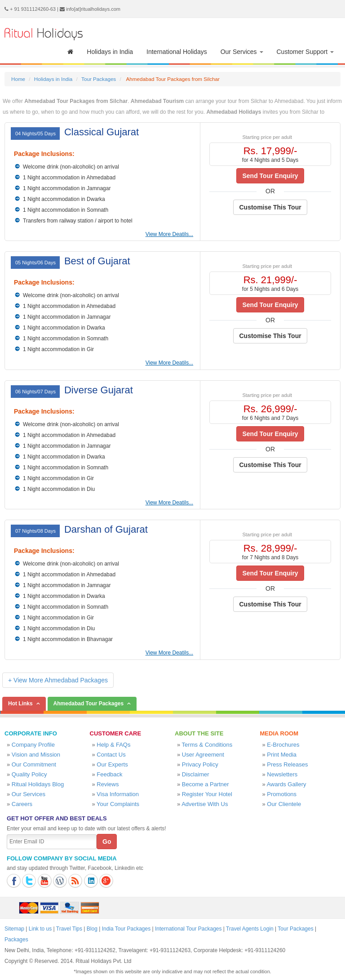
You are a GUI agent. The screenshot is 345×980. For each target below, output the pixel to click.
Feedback (109, 774)
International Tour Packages (188, 929)
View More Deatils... (169, 234)
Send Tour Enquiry (270, 176)
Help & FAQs (113, 745)
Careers (22, 804)
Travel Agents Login (250, 929)
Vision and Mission (36, 755)
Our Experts (112, 764)
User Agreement (203, 755)
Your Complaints (118, 804)
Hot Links (20, 704)
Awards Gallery (287, 784)
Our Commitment (34, 764)
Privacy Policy (200, 764)
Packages (16, 940)
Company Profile (33, 745)
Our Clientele (284, 804)
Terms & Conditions (207, 745)
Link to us (40, 929)
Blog (92, 929)
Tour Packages (99, 79)
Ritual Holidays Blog (38, 784)
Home (18, 79)
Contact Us (111, 755)
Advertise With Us (205, 804)
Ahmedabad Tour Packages (89, 704)
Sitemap (14, 929)
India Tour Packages (126, 929)
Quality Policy (29, 774)
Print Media (282, 755)
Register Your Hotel (207, 794)
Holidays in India (110, 52)
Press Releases (287, 764)
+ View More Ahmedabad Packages (58, 680)
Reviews (108, 784)
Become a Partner (206, 784)
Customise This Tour (270, 207)
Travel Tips (69, 929)
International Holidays (177, 52)
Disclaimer (196, 774)
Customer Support (305, 52)
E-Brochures (283, 745)
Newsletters (282, 774)
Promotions (282, 794)
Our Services (242, 52)
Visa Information (118, 794)
